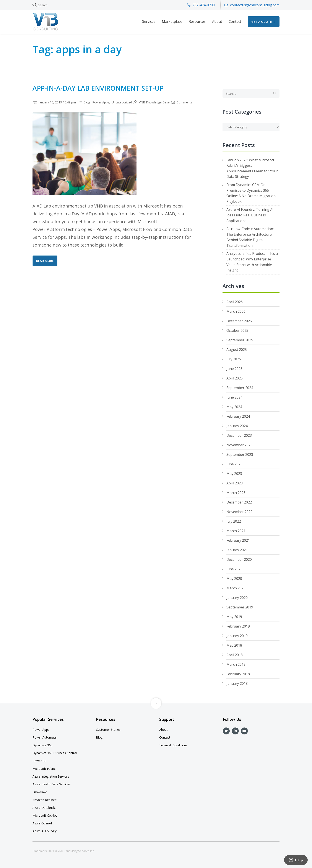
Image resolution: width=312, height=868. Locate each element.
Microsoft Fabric (44, 769)
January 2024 (237, 426)
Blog (87, 102)
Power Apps (101, 102)
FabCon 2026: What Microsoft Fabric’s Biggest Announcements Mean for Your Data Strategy (252, 168)
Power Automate (45, 737)
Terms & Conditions (173, 745)
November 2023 (239, 445)
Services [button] (149, 21)
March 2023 (236, 493)
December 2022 (239, 502)
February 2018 (238, 674)
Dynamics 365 (42, 745)
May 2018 (234, 645)
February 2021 (238, 540)
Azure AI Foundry (45, 831)
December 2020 (239, 559)
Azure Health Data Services (52, 784)
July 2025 (234, 359)
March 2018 (236, 664)
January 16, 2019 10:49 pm (54, 102)
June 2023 (234, 464)
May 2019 (234, 617)
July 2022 (234, 521)
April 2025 (235, 378)
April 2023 (235, 483)
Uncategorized (122, 102)
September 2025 (240, 340)
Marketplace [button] (172, 21)
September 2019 (240, 607)
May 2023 (234, 474)
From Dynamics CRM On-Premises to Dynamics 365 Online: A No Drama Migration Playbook (251, 193)
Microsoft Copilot (45, 815)
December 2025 (239, 321)
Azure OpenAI (42, 823)
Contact (235, 21)
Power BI (39, 761)
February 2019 (238, 626)
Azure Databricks (44, 808)
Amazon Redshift (45, 800)
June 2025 (234, 369)
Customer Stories (108, 730)
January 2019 (237, 636)
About (217, 21)
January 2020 (237, 598)
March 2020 (236, 588)
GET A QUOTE (264, 22)
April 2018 (235, 655)
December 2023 (239, 435)
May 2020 (234, 579)
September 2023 (240, 454)
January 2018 (237, 683)
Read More (45, 261)
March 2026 (236, 311)
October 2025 (237, 330)
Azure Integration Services (51, 776)
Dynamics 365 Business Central (55, 753)
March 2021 (236, 531)
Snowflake (40, 792)
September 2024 (240, 388)
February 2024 (238, 416)
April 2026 (235, 302)
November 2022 (239, 512)
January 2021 (237, 550)
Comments (182, 102)
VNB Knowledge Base (152, 102)
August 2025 (237, 350)
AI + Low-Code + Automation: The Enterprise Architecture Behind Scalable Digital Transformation (250, 237)
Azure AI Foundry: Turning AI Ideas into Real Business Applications (250, 215)
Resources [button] (197, 21)
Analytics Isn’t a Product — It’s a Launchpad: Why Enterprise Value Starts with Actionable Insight (252, 262)
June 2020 (234, 569)
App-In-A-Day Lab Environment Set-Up (98, 88)
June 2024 (234, 397)
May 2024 (234, 407)
